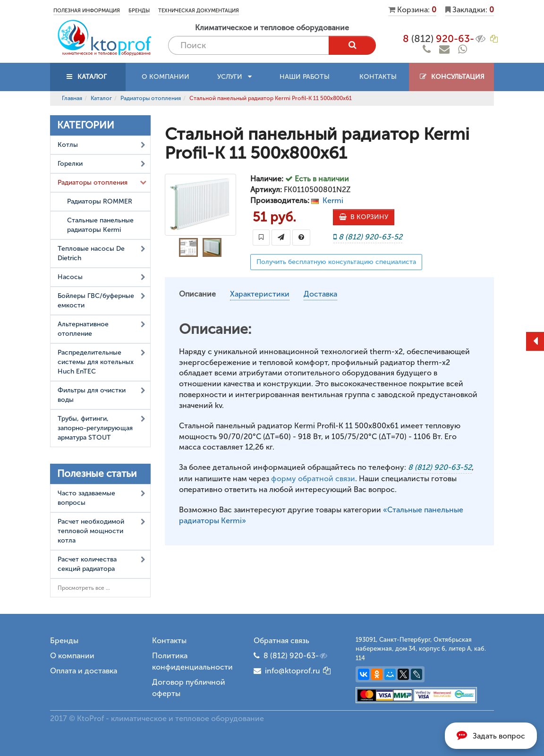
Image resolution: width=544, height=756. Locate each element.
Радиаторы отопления (151, 98)
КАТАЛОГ (88, 77)
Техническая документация (199, 11)
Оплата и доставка (84, 671)
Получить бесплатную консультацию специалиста (336, 262)
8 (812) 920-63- (296, 656)
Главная (72, 98)
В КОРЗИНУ (364, 217)
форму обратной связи (313, 479)
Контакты (378, 77)
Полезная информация (87, 11)
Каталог (101, 98)
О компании (166, 77)
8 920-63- (445, 39)
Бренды (139, 11)
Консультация (452, 77)
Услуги (234, 77)
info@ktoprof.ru (287, 671)
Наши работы (305, 77)
